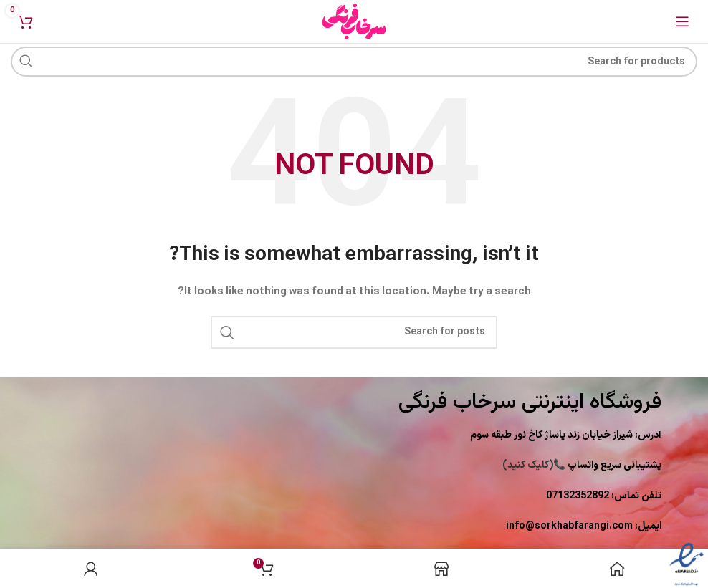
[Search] (354, 62)
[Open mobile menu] (682, 21)
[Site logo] (354, 21)
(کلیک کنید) (582, 465)
